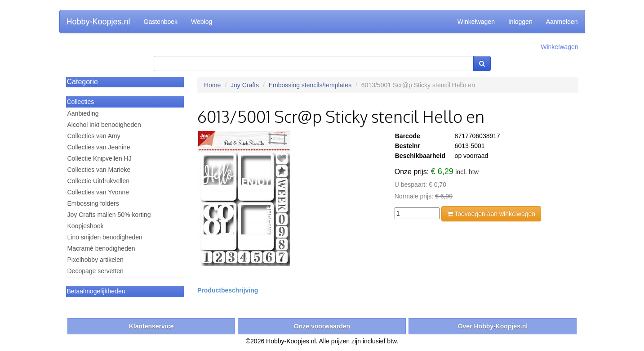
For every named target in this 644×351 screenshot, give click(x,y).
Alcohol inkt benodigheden (104, 125)
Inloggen (520, 22)
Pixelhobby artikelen (95, 260)
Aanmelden (562, 22)
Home (212, 85)
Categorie (82, 82)
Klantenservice (151, 326)
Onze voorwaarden (322, 326)
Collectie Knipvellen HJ (100, 158)
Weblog (202, 22)
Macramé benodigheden (101, 248)
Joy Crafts (245, 85)
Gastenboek (161, 22)
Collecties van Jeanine (99, 147)
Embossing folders (93, 203)
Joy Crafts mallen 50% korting (109, 215)
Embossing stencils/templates (310, 85)
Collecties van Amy (94, 136)
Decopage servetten (95, 271)
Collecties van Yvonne (98, 192)
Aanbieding (83, 113)
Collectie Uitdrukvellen (99, 181)
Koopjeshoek (86, 226)
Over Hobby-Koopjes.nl (493, 326)
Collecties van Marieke (99, 170)
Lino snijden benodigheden (105, 237)
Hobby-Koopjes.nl (98, 22)
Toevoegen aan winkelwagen (491, 214)
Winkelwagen (476, 22)
